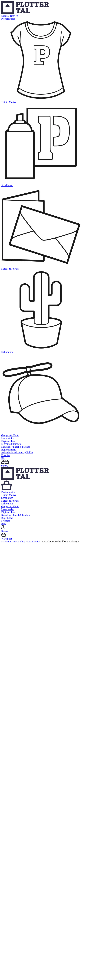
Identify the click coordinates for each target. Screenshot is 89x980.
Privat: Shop (19, 542)
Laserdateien (34, 542)
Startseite (6, 542)
